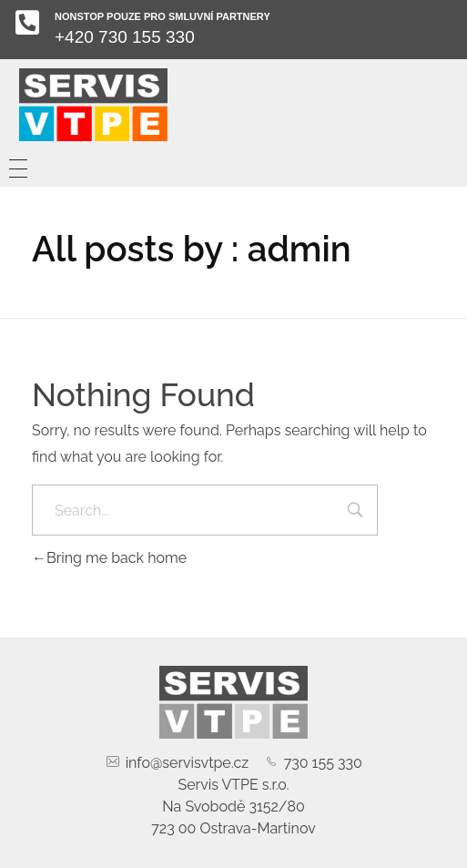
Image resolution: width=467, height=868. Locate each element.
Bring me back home (109, 558)
